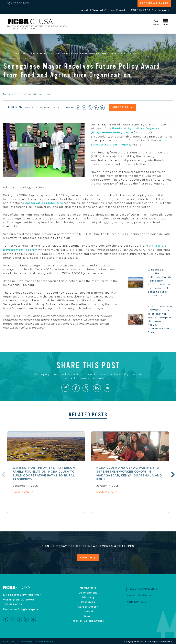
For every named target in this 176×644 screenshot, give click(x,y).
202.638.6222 (13, 603)
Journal (82, 10)
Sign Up (86, 556)
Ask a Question (137, 594)
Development (88, 591)
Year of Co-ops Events (109, 10)
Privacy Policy (45, 640)
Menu (165, 24)
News (88, 615)
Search (156, 24)
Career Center (88, 605)
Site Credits (10, 640)
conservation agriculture (44, 202)
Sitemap (27, 640)
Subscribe (121, 107)
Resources (88, 601)
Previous (3, 473)
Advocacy (88, 596)
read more (21, 491)
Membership (88, 587)
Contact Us (135, 601)
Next (172, 473)
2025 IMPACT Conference (150, 10)
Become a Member (154, 3)
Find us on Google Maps (19, 608)
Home (6, 53)
